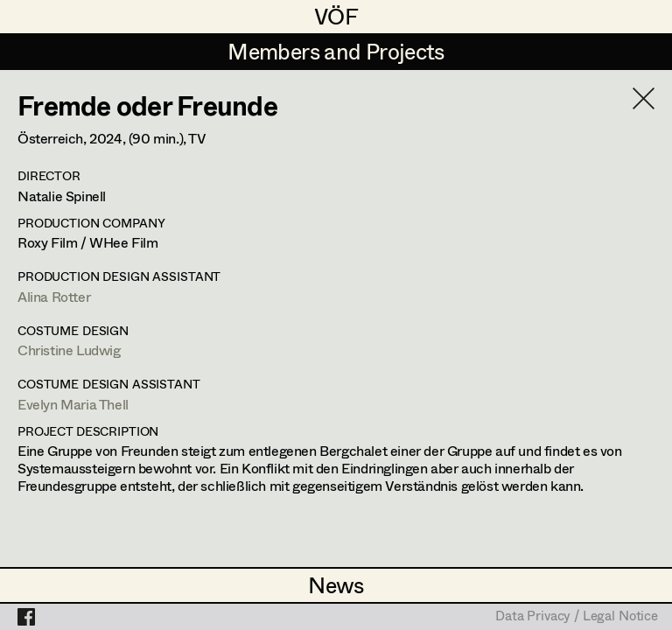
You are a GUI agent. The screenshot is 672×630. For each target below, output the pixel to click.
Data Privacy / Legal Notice (577, 617)
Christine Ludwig (69, 350)
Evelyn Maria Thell (73, 404)
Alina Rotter (54, 296)
